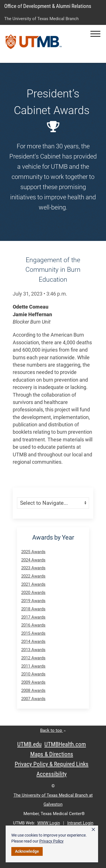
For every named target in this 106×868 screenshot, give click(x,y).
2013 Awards (33, 650)
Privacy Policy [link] (51, 841)
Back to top (53, 730)
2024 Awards (33, 560)
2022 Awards (33, 576)
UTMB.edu (29, 744)
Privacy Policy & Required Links (52, 764)
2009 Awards (33, 682)
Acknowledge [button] (27, 851)
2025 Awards (33, 552)
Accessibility (52, 774)
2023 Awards (33, 568)
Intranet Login (80, 823)
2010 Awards (33, 674)
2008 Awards (33, 690)
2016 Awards (33, 625)
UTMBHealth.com (65, 744)
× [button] (93, 829)
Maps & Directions (52, 754)
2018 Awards (33, 609)
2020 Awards (33, 593)
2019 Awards (33, 601)
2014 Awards (33, 642)
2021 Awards (33, 584)
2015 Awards (33, 633)
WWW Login (49, 823)
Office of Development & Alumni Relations (48, 6)
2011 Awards (33, 666)
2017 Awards (33, 617)
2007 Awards (33, 699)
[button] (95, 34)
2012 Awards (33, 658)
